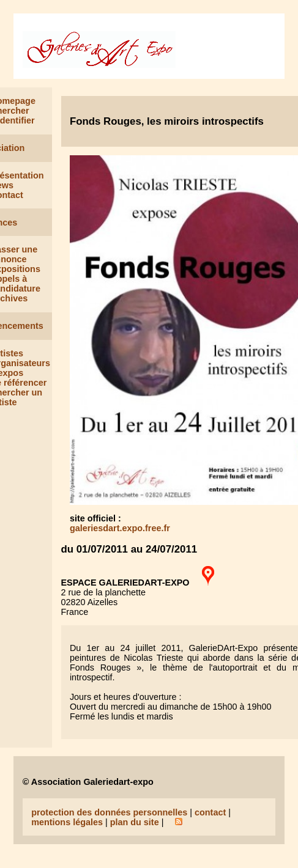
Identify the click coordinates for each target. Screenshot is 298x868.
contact (210, 812)
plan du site (135, 822)
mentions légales (67, 822)
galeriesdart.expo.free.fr (120, 528)
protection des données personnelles (109, 812)
